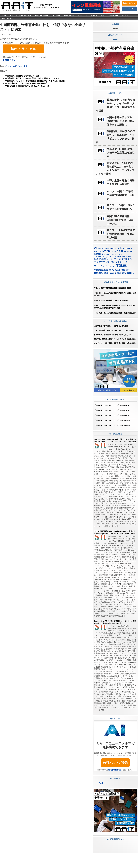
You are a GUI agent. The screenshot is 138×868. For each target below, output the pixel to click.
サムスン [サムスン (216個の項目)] (109, 268)
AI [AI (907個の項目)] (96, 259)
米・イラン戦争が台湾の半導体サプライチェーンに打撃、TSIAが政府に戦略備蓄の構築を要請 (115, 318)
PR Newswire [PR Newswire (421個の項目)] (125, 263)
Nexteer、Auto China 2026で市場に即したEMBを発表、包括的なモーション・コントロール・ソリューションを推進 (115, 452)
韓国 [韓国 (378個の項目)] (129, 285)
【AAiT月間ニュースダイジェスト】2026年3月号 (112, 417)
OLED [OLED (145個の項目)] (114, 263)
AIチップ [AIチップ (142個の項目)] (101, 260)
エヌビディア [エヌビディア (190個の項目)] (99, 268)
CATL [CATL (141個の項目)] (117, 260)
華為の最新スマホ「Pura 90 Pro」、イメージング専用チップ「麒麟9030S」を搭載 (115, 117)
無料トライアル (129, 3)
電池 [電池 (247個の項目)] (124, 285)
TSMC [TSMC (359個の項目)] (97, 266)
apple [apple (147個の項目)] (107, 260)
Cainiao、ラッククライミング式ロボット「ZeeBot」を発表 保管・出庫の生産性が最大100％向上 (115, 634)
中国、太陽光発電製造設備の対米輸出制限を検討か (113, 300)
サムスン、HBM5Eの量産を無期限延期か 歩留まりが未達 (121, 245)
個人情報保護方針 (115, 781)
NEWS (103, 15)
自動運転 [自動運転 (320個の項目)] (98, 285)
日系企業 (94, 15)
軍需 (25, 66)
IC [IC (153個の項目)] (132, 260)
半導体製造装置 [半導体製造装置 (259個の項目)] (101, 282)
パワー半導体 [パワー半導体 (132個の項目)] (111, 274)
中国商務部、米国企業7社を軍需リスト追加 (22, 76)
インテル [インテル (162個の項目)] (113, 266)
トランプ (8, 66)
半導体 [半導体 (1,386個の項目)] (121, 277)
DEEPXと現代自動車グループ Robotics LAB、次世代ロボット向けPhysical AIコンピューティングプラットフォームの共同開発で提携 (115, 544)
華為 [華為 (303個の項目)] (106, 285)
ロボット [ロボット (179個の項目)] (111, 278)
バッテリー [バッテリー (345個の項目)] (100, 273)
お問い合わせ (6, 18)
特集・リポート (69, 15)
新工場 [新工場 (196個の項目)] (118, 282)
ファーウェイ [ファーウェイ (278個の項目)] (100, 278)
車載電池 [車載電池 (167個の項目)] (113, 285)
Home (4, 15)
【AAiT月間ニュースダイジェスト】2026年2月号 (112, 422)
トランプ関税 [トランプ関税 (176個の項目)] (122, 271)
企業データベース (115, 48)
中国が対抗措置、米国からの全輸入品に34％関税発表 (26, 83)
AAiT (101, 795)
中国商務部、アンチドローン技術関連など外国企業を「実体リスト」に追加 (35, 81)
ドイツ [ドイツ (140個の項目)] (130, 271)
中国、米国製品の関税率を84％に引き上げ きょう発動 (27, 86)
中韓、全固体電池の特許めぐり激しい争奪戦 (121, 194)
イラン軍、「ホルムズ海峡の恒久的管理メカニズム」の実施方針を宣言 (115, 306)
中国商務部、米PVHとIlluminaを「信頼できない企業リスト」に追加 (32, 78)
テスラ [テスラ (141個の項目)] (96, 271)
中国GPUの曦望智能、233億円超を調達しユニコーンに (120, 232)
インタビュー (83, 15)
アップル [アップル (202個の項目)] (105, 266)
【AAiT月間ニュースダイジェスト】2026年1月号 (112, 427)
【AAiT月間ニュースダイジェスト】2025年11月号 (112, 437)
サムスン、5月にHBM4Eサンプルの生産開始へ (120, 219)
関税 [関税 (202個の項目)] (119, 285)
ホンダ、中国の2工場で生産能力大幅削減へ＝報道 (121, 207)
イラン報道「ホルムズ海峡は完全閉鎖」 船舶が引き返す (115, 324)
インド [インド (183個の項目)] (119, 266)
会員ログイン (9, 60)
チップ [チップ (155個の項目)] (130, 268)
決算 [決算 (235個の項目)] (123, 282)
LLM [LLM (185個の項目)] (100, 263)
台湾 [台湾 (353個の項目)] (112, 282)
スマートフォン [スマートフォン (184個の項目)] (120, 268)
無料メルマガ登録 (115, 774)
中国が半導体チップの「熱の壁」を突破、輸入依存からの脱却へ (121, 133)
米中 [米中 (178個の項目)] (128, 282)
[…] (119, 538)
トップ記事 (56, 15)
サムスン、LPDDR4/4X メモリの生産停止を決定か (121, 164)
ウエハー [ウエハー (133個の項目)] (126, 266)
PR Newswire (113, 15)
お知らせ (125, 15)
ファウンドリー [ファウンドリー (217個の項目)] (122, 274)
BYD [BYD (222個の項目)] (112, 260)
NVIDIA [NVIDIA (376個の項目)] (107, 263)
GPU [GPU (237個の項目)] (128, 260)
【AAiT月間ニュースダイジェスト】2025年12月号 (112, 432)
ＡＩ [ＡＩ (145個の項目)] (134, 285)
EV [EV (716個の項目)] (122, 260)
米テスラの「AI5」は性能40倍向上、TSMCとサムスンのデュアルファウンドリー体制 (115, 180)
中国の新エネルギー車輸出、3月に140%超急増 (111, 312)
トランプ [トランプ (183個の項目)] (113, 271)
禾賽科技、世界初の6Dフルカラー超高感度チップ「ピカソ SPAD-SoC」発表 (115, 148)
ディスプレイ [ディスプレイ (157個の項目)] (104, 271)
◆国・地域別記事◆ (42, 15)
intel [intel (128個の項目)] (95, 263)
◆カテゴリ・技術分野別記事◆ (20, 15)
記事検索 (115, 31)
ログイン (129, 9)
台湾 (15, 66)
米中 (20, 66)
